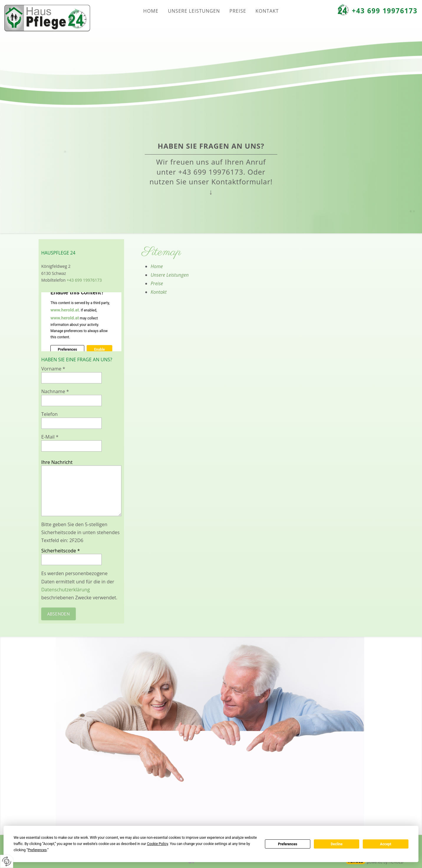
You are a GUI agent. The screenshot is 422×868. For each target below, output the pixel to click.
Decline (337, 844)
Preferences (288, 844)
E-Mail (50, 437)
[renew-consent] (7, 861)
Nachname (55, 391)
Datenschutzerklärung (66, 590)
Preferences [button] (37, 850)
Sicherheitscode (61, 551)
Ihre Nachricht (57, 462)
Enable (99, 350)
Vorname (53, 369)
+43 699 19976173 (385, 11)
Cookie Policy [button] (158, 844)
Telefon (50, 414)
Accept (386, 844)
